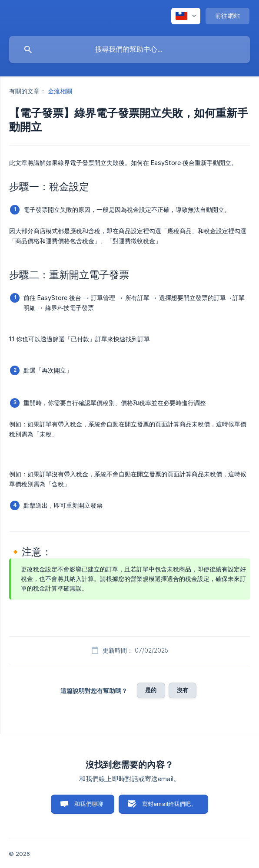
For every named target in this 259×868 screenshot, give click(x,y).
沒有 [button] (183, 690)
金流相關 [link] (60, 91)
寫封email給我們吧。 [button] (169, 804)
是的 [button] (151, 690)
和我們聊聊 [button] (89, 804)
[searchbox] (129, 50)
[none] (186, 16)
